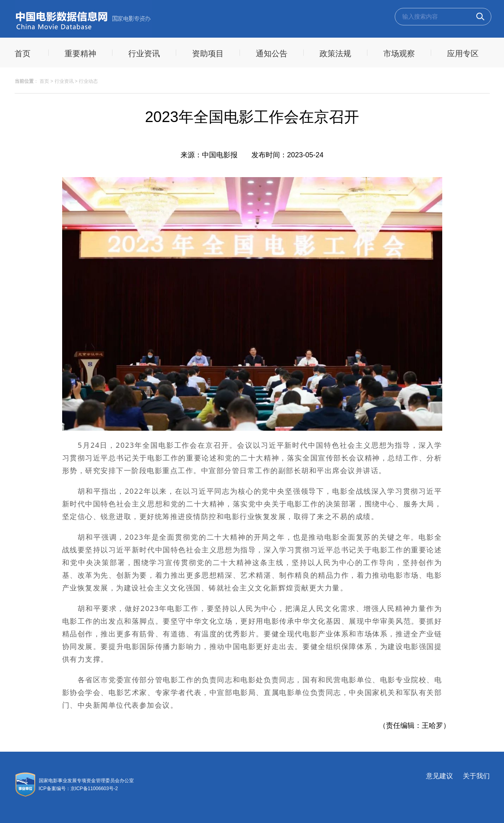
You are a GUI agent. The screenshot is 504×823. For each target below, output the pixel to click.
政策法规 (335, 53)
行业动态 (88, 81)
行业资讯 (144, 53)
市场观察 (399, 53)
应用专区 (463, 53)
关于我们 (476, 776)
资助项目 (208, 53)
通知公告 (272, 53)
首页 (44, 81)
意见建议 (439, 776)
